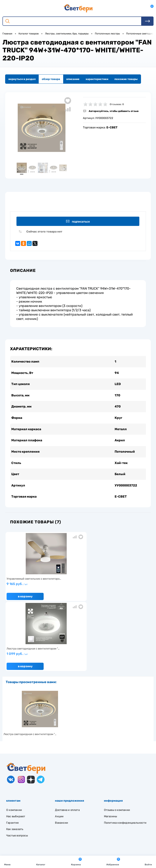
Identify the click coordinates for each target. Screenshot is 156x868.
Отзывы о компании (117, 746)
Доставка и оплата (67, 746)
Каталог (41, 862)
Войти (148, 862)
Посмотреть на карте (26, 809)
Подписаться (79, 222)
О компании (14, 746)
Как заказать (15, 765)
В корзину (25, 602)
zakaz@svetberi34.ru (26, 832)
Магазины (111, 752)
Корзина (76, 862)
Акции (59, 752)
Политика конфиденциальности (125, 758)
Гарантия (12, 758)
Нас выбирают (16, 752)
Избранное (113, 862)
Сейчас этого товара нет (44, 233)
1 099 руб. (77, 591)
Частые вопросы (17, 771)
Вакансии (61, 758)
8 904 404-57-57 (23, 824)
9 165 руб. (29, 591)
